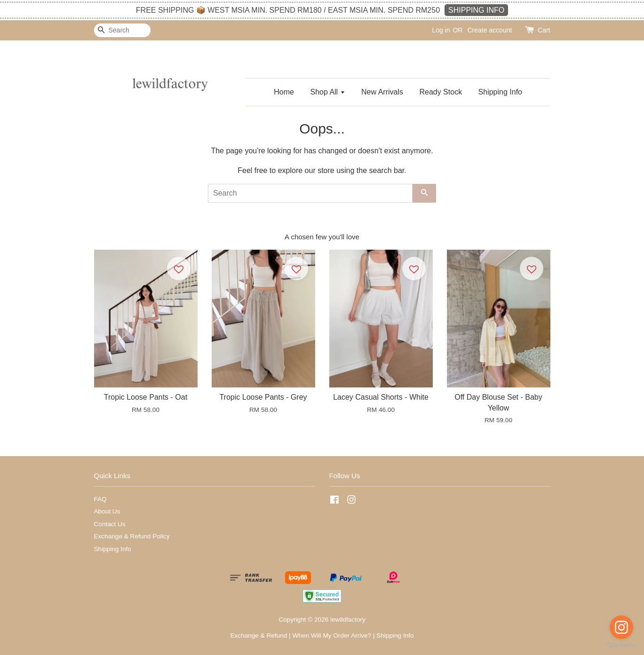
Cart (544, 30)
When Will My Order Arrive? (332, 635)
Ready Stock (441, 92)
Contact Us (110, 524)
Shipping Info (500, 92)
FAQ (100, 499)
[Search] (122, 30)
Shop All (327, 92)
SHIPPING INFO (476, 10)
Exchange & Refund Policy (132, 536)
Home (284, 92)
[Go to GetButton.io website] (621, 645)
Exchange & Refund (258, 635)
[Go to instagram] (621, 627)
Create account (489, 30)
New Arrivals (382, 92)
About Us (107, 511)
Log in (441, 30)
